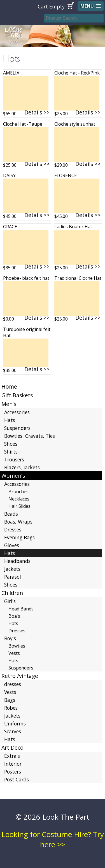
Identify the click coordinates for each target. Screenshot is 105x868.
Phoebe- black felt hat (26, 278)
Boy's (10, 638)
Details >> (37, 112)
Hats (10, 420)
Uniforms (15, 723)
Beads (11, 514)
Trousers (14, 459)
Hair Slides (19, 506)
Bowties (17, 646)
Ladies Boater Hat (73, 227)
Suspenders (17, 428)
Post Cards (17, 779)
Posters (13, 772)
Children (12, 593)
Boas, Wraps (18, 522)
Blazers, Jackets (22, 467)
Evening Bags (19, 537)
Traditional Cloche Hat (78, 278)
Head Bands (21, 609)
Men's (9, 404)
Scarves (13, 731)
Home (9, 386)
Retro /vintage (20, 676)
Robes (11, 708)
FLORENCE (66, 175)
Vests (14, 653)
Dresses (13, 529)
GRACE (10, 227)
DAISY (9, 175)
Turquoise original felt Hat (27, 332)
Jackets (12, 569)
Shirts (11, 452)
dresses (13, 684)
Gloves (12, 545)
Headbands (17, 561)
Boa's (14, 616)
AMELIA (11, 73)
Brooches (18, 492)
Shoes (11, 444)
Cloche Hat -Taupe (23, 124)
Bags (10, 700)
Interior (13, 764)
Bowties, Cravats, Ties (30, 436)
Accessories (17, 412)
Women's (13, 476)
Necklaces (19, 499)
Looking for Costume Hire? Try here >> (53, 839)
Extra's (12, 756)
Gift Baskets (17, 395)
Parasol (13, 577)
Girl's (10, 601)
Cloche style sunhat (75, 124)
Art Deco (12, 748)
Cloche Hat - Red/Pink (77, 73)
